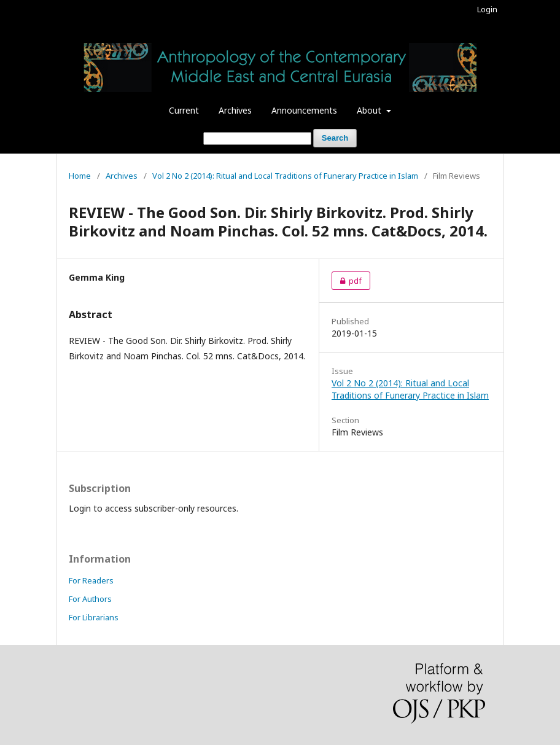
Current (184, 110)
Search (335, 138)
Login (487, 9)
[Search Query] (257, 138)
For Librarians (94, 617)
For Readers (91, 580)
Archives (235, 110)
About (370, 110)
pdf (347, 281)
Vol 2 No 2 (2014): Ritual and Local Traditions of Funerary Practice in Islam (285, 176)
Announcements (304, 110)
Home (80, 176)
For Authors (90, 599)
